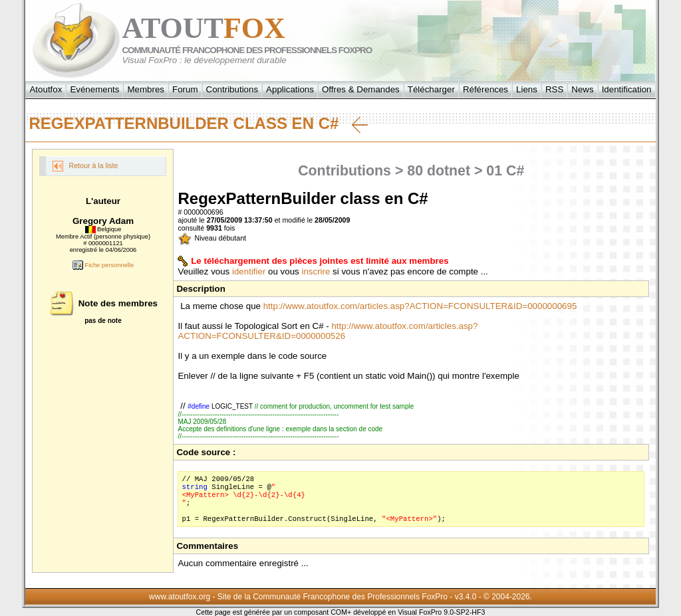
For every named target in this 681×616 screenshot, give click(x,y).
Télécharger (431, 89)
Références (485, 89)
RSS (554, 89)
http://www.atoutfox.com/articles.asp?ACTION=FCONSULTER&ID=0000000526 (328, 331)
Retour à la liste (85, 166)
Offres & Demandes (361, 89)
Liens (527, 89)
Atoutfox (46, 89)
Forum (185, 89)
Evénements (94, 89)
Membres (146, 89)
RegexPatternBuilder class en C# (198, 124)
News (582, 89)
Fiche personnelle (103, 265)
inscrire (316, 271)
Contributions (232, 89)
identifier (249, 271)
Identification (627, 89)
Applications (290, 89)
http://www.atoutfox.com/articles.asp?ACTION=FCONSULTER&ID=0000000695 (420, 306)
